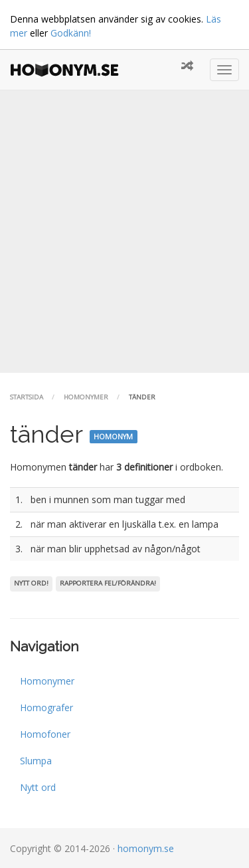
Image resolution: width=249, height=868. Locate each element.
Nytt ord (38, 787)
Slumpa (36, 761)
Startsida (27, 397)
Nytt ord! (31, 583)
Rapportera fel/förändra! (108, 583)
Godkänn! (71, 33)
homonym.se (146, 848)
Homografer (46, 707)
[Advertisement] (124, 232)
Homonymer (86, 397)
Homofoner (45, 734)
